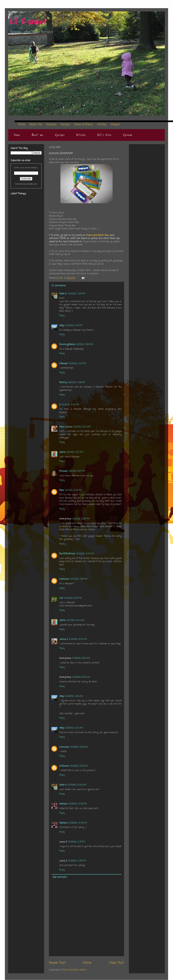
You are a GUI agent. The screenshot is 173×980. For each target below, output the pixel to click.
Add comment (60, 877)
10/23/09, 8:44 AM (75, 620)
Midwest (63, 364)
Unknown (64, 579)
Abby (62, 326)
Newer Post (57, 963)
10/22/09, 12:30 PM (85, 554)
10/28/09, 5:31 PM (77, 842)
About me (37, 135)
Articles (81, 135)
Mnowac (63, 471)
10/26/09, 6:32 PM (78, 639)
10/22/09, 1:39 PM (79, 579)
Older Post (116, 963)
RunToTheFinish (67, 554)
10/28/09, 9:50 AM (79, 747)
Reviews (128, 135)
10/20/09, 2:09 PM (77, 294)
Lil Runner (29, 22)
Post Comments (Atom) (74, 970)
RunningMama (67, 345)
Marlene (63, 804)
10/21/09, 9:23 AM (82, 427)
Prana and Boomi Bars (98, 235)
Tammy (63, 383)
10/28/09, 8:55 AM (81, 658)
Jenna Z (64, 639)
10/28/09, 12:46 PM (78, 804)
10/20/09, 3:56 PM (84, 345)
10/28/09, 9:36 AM (74, 696)
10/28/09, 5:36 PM (77, 861)
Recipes (60, 135)
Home (17, 135)
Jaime (62, 452)
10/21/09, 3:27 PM (75, 452)
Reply (62, 316)
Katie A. (63, 294)
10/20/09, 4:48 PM (76, 383)
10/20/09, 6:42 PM (70, 405)
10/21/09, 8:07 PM (77, 471)
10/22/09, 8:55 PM (73, 598)
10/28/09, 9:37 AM (74, 728)
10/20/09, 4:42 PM (77, 364)
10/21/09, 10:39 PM (81, 519)
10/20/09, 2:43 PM (74, 326)
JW (61, 598)
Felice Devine (66, 427)
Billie (62, 490)
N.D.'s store (104, 135)
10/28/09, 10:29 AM (77, 785)
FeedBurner (32, 184)
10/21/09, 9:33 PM (73, 490)
